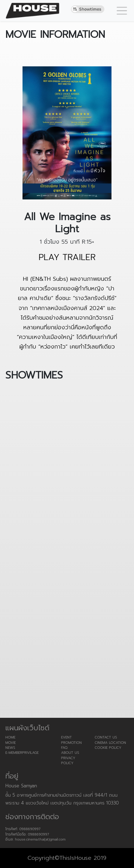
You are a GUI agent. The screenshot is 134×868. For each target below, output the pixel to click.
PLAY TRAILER (67, 257)
